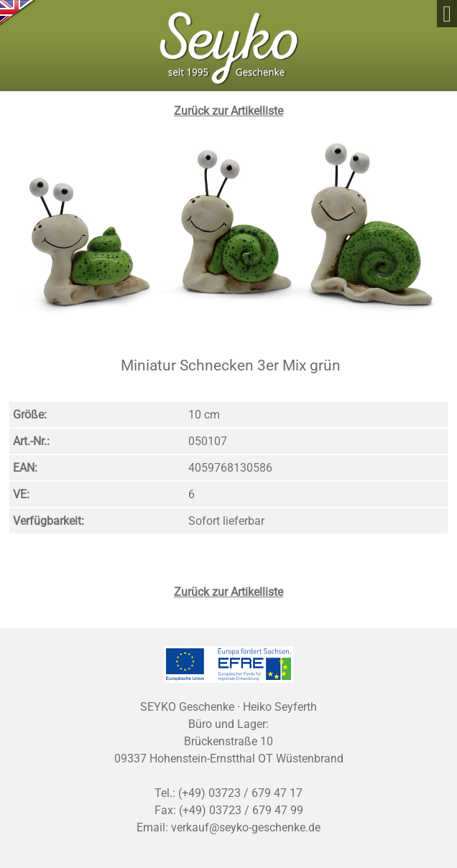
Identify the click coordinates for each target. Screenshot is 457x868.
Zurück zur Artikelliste (228, 111)
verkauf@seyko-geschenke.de (246, 827)
